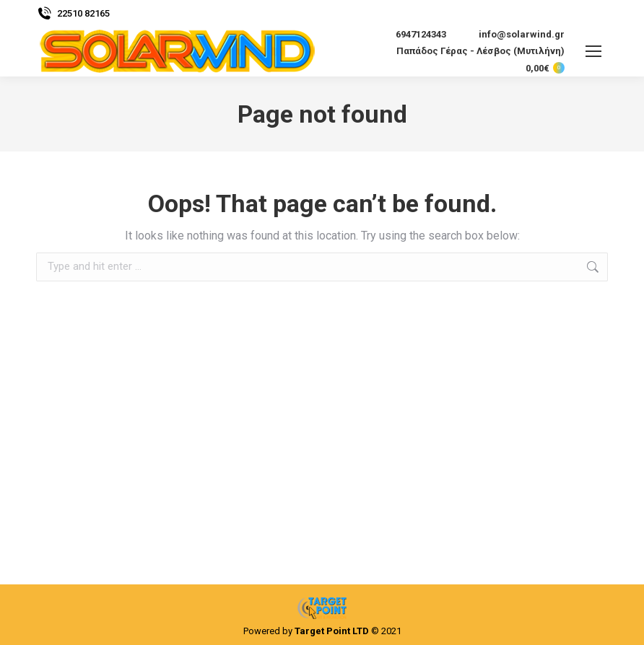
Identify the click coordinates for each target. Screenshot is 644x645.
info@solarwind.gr (513, 35)
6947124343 (412, 35)
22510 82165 (73, 13)
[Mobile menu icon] (593, 51)
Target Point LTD (332, 631)
